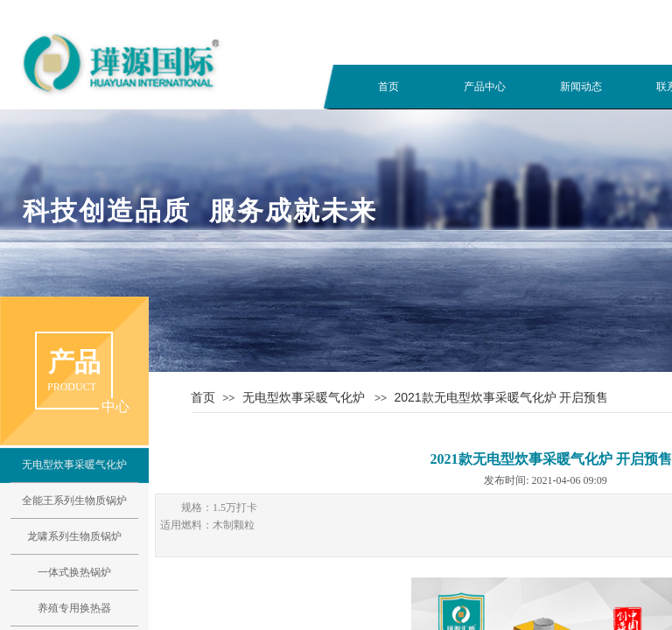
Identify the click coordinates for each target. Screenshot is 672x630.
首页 (388, 87)
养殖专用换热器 (74, 608)
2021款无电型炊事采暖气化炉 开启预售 (501, 397)
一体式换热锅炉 (74, 572)
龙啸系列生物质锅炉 (74, 536)
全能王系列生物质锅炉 (74, 500)
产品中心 (485, 87)
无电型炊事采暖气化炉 (304, 397)
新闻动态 (581, 87)
